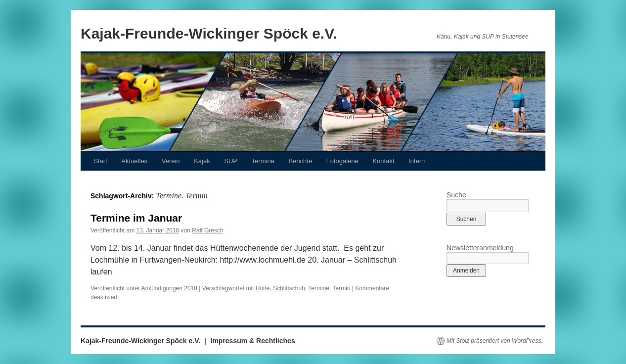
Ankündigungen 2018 (169, 288)
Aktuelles (134, 161)
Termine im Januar (136, 218)
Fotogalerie (342, 161)
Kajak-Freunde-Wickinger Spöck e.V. (209, 33)
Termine (263, 161)
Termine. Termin (329, 288)
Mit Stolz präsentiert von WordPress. (495, 341)
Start (100, 161)
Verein (171, 161)
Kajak (202, 161)
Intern (417, 161)
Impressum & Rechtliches (253, 341)
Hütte (263, 288)
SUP (231, 161)
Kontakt (383, 161)
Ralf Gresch (207, 230)
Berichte (300, 161)
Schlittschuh (289, 288)
